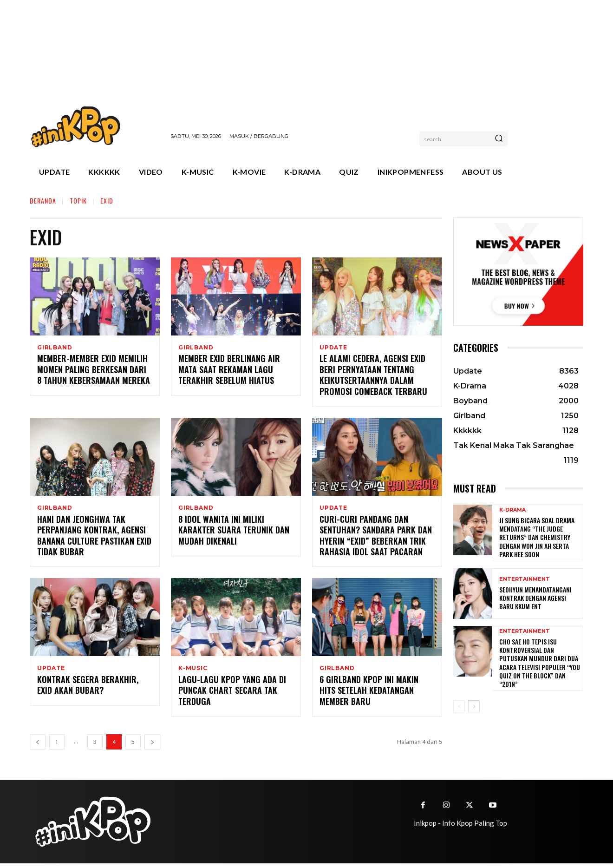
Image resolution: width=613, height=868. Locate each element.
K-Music (193, 671)
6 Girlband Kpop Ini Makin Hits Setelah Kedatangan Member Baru (369, 695)
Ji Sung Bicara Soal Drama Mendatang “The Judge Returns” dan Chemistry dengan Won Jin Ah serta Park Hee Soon (537, 537)
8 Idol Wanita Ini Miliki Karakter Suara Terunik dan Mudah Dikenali (234, 533)
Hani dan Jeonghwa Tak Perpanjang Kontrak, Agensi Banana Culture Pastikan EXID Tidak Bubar (94, 538)
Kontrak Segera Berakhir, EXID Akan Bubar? (88, 689)
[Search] (499, 139)
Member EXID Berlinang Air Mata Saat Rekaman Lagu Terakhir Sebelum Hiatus (229, 371)
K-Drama (512, 510)
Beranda (43, 201)
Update (333, 348)
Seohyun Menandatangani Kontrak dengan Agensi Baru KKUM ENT (535, 598)
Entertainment (525, 579)
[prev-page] (38, 746)
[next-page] (152, 746)
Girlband (55, 348)
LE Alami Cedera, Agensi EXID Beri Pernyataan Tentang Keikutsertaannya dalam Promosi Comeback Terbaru (373, 376)
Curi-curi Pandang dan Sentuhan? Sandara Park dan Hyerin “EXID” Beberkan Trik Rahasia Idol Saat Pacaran (376, 538)
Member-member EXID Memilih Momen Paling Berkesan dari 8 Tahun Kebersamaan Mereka (94, 371)
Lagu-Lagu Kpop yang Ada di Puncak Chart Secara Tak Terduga (232, 695)
